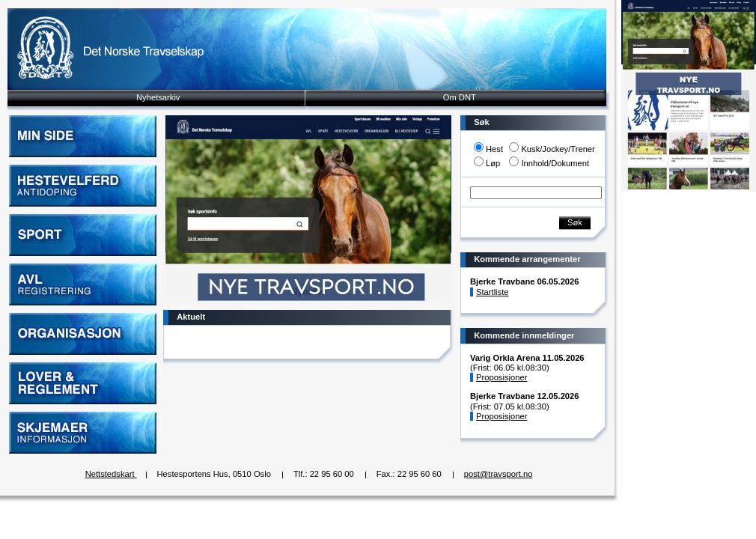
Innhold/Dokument (555, 163)
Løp (493, 163)
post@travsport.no (499, 474)
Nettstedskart (111, 474)
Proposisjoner (502, 377)
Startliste (493, 292)
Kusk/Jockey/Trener (558, 149)
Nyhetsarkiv (158, 97)
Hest (494, 149)
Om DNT (460, 97)
